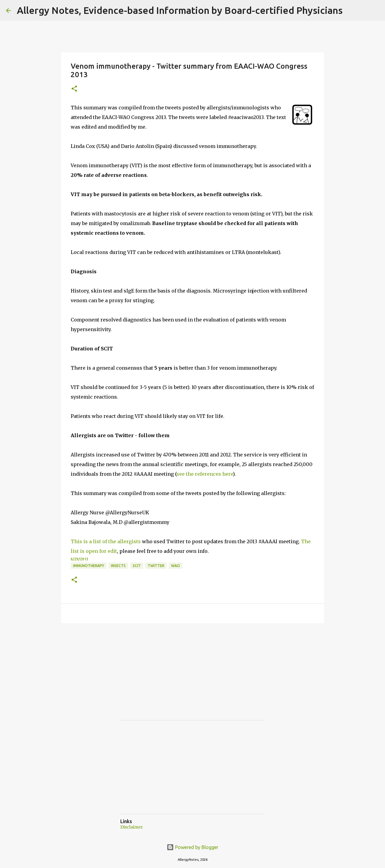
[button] (74, 89)
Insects (118, 566)
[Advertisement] (165, 677)
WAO (176, 566)
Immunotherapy (89, 566)
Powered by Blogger (192, 847)
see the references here (205, 474)
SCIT (137, 566)
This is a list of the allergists (106, 541)
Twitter (156, 566)
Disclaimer (132, 827)
